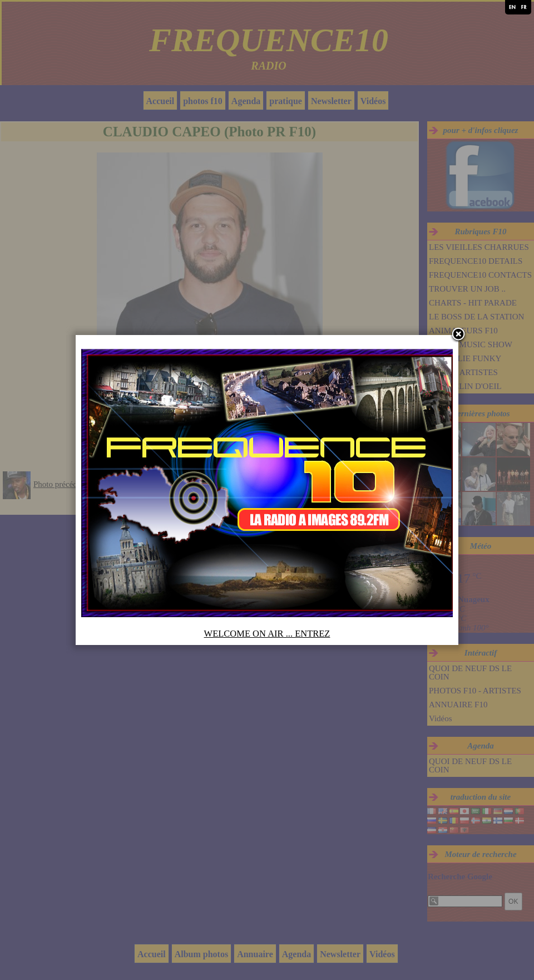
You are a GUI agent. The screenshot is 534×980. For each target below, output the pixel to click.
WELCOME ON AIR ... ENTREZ (267, 634)
